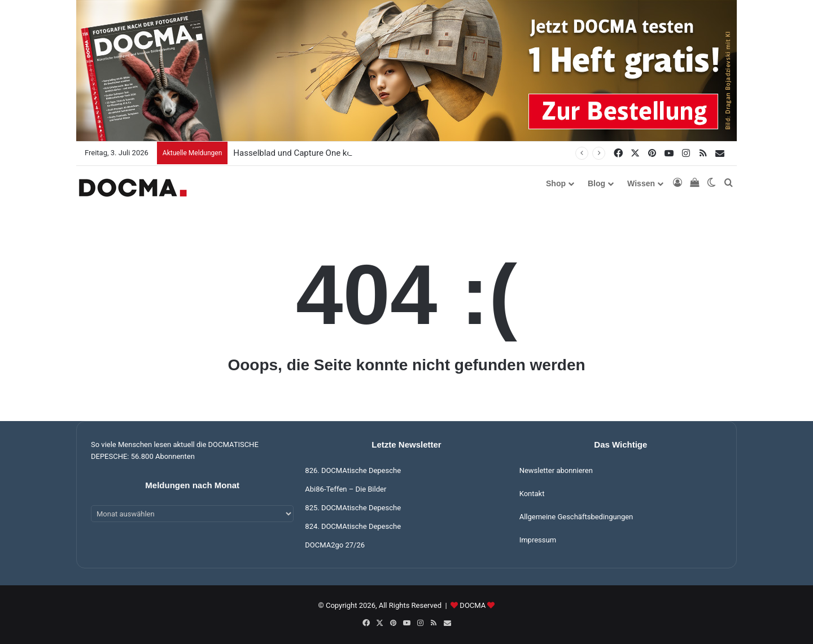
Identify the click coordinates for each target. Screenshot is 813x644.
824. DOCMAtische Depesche (353, 526)
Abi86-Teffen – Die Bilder (346, 489)
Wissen (641, 183)
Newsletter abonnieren (556, 470)
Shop (556, 183)
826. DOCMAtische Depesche (353, 470)
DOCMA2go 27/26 (335, 545)
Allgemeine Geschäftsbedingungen (576, 517)
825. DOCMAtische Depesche (353, 508)
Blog (596, 183)
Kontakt (532, 494)
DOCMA (473, 605)
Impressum (538, 540)
